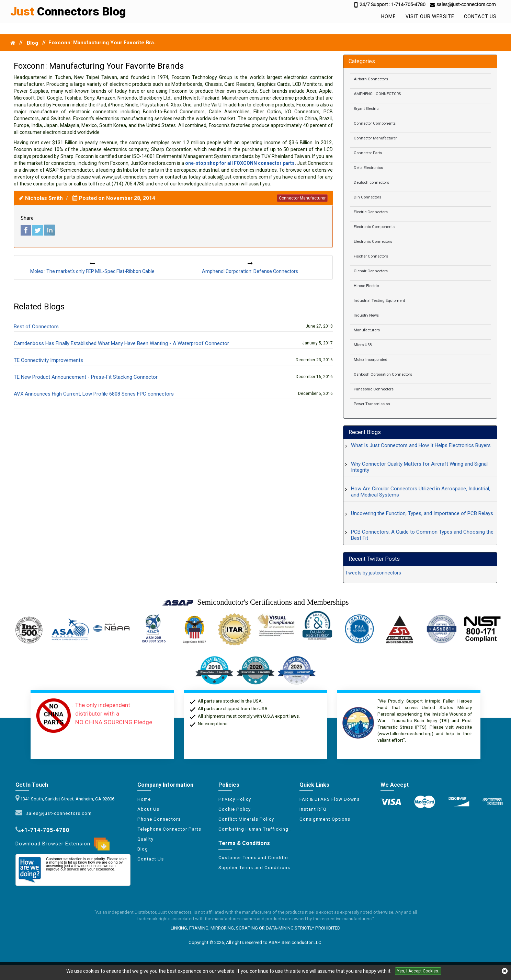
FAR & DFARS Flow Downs (330, 799)
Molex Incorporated (371, 360)
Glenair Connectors (371, 271)
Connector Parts (368, 153)
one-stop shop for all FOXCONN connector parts (240, 163)
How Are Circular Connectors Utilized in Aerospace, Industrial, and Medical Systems (421, 492)
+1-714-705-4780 (45, 830)
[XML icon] (255, 836)
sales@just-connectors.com (58, 813)
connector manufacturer (302, 198)
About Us (148, 809)
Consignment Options (325, 819)
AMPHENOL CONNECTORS (377, 94)
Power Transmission (372, 404)
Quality (145, 839)
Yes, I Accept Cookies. (418, 971)
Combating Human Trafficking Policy (261, 829)
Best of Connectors (36, 327)
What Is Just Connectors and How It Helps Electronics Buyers (421, 445)
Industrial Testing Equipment (379, 301)
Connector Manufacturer (375, 138)
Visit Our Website (430, 16)
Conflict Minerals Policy (246, 819)
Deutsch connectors (371, 183)
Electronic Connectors (373, 242)
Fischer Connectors (371, 256)
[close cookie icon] (505, 971)
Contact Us (480, 16)
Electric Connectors (371, 212)
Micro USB (363, 345)
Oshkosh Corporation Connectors (383, 374)
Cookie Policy (235, 809)
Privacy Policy (235, 799)
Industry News (366, 315)
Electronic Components (374, 227)
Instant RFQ (313, 809)
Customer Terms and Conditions (256, 858)
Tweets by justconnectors (373, 573)
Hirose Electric (366, 286)
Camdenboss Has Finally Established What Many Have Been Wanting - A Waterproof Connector (121, 343)
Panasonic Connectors (374, 389)
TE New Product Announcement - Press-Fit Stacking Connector (86, 377)
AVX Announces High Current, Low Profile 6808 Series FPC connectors (94, 394)
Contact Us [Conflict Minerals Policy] (151, 859)
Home (389, 16)
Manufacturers (367, 330)
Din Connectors (367, 197)
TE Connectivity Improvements (48, 360)
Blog (32, 43)
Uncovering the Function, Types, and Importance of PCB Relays (422, 513)
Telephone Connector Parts (169, 829)
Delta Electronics (368, 168)
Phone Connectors (159, 819)
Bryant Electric (366, 109)
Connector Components (375, 123)
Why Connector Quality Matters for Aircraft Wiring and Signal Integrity (419, 467)
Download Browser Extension (63, 844)
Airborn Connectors (371, 79)
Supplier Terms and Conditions (254, 868)
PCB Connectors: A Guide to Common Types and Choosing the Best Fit (422, 535)
